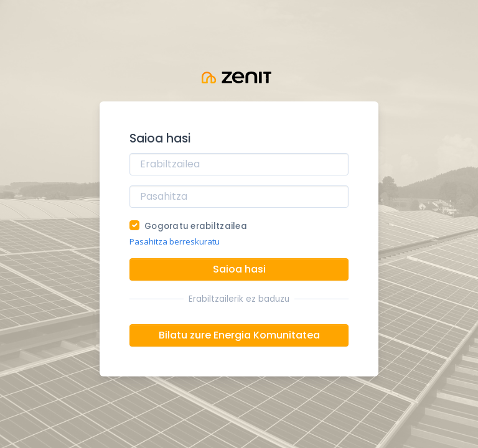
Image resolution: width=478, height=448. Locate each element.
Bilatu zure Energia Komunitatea (239, 335)
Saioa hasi (239, 269)
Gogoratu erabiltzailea (196, 226)
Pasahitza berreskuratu (175, 241)
